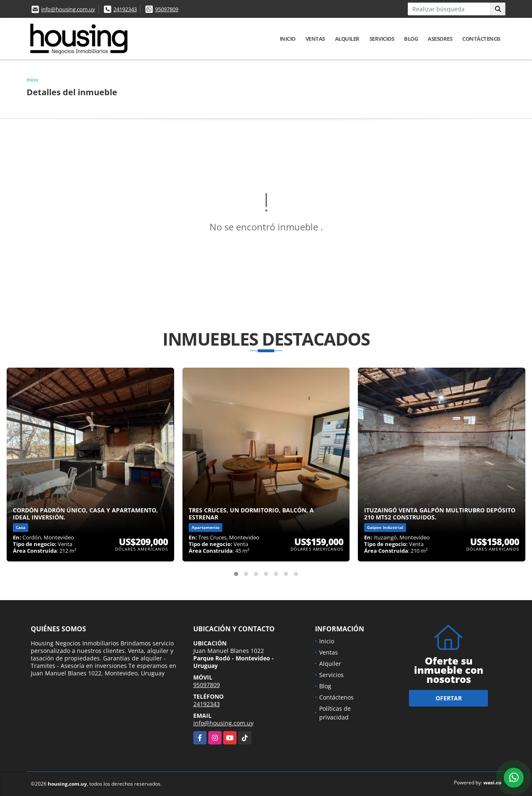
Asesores (440, 39)
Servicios (382, 39)
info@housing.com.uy (68, 9)
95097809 (167, 9)
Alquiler (347, 39)
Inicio (288, 39)
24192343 (125, 9)
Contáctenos (481, 39)
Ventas (315, 39)
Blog (411, 39)
